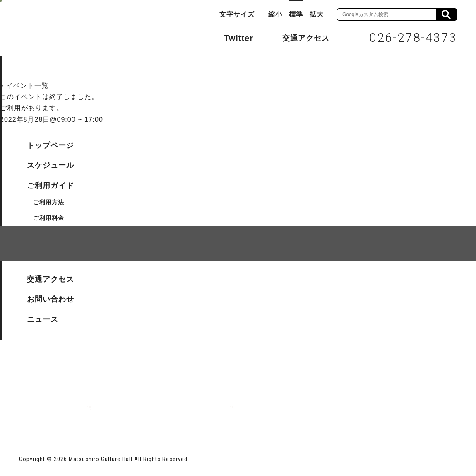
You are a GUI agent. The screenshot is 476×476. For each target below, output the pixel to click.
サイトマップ (50, 291)
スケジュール (50, 165)
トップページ (50, 145)
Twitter (230, 37)
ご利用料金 (49, 218)
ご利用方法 (49, 202)
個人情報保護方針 (120, 291)
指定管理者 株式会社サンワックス (169, 408)
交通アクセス (300, 38)
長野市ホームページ (51, 408)
